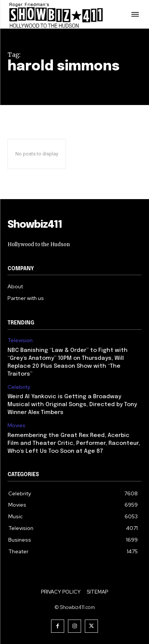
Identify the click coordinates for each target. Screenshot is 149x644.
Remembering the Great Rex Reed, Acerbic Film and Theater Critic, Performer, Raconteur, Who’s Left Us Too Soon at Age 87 (74, 443)
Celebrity (19, 387)
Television (20, 340)
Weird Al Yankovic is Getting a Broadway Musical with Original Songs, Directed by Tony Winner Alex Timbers (72, 405)
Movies (17, 426)
